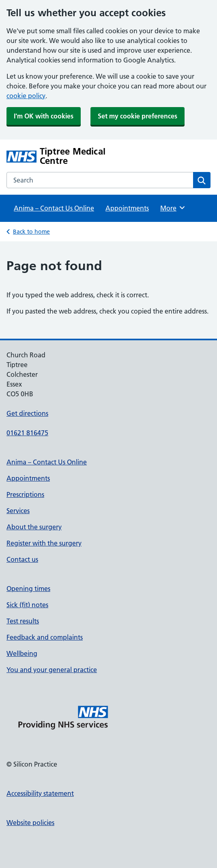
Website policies (30, 823)
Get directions (27, 413)
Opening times (28, 589)
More (173, 208)
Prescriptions (25, 494)
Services (18, 511)
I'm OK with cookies (44, 116)
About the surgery (34, 527)
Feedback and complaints (45, 637)
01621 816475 (27, 433)
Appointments (127, 208)
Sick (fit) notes (27, 605)
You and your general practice (52, 670)
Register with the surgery (44, 543)
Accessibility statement (40, 793)
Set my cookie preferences (138, 116)
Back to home (31, 232)
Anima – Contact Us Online (54, 208)
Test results (23, 621)
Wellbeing (22, 653)
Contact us (22, 559)
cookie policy (26, 96)
